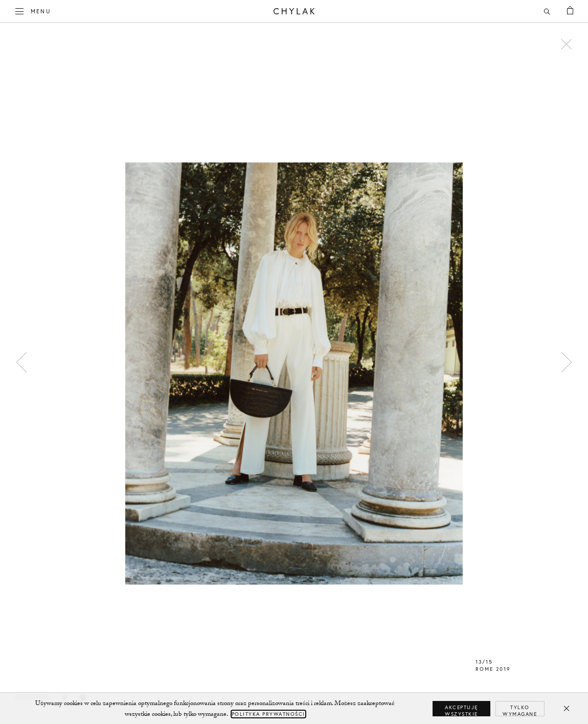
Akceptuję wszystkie (461, 710)
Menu (33, 10)
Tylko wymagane (520, 710)
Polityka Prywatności (268, 714)
